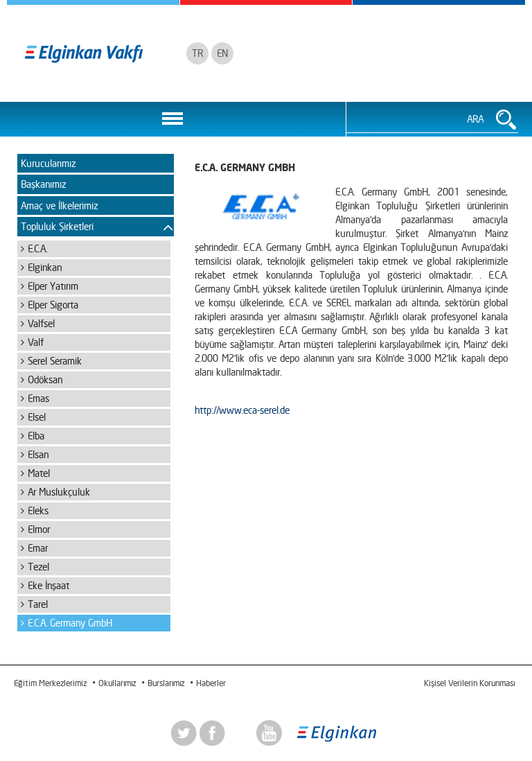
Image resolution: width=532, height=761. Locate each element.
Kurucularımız (48, 163)
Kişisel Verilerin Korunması (469, 683)
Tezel (38, 567)
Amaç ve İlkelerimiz (59, 205)
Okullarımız (117, 683)
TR (197, 53)
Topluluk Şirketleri (57, 226)
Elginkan (45, 267)
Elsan (38, 454)
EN (222, 53)
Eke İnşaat (48, 585)
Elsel (37, 417)
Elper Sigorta (53, 305)
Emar (38, 548)
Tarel (38, 604)
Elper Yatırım (53, 286)
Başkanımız (43, 184)
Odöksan (45, 379)
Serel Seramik (55, 361)
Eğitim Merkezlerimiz (50, 683)
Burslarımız (166, 683)
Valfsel (41, 323)
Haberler (211, 683)
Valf (36, 342)
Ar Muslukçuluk (59, 492)
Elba (36, 436)
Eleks (38, 510)
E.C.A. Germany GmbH (70, 623)
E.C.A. (37, 248)
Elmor (39, 529)
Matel (39, 473)
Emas (38, 398)
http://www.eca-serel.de (242, 410)
